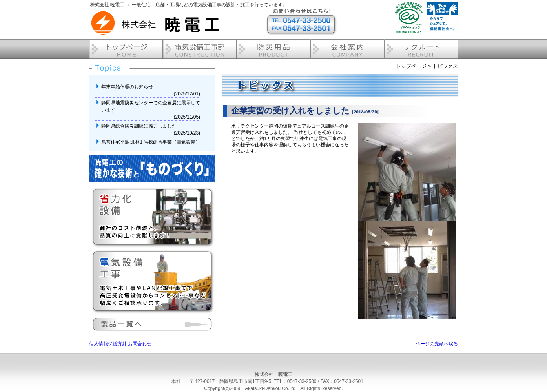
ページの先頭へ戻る (437, 344)
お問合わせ (140, 344)
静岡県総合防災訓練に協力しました (139, 126)
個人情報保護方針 (108, 344)
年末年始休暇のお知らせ (128, 87)
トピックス (445, 66)
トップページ (411, 66)
